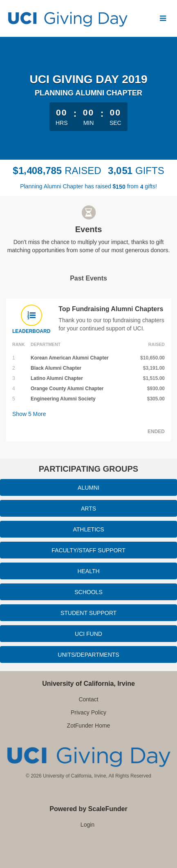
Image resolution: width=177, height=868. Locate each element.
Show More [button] (29, 414)
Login (87, 825)
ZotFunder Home (89, 726)
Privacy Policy (88, 712)
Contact (88, 699)
